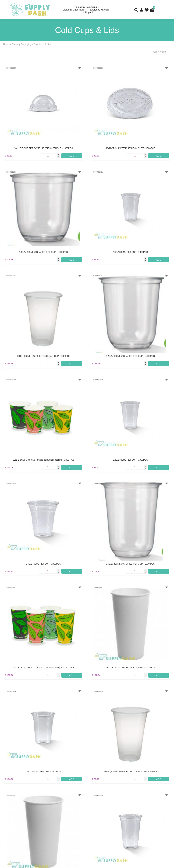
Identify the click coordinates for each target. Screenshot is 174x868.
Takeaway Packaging (86, 7)
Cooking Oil (87, 12)
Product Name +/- (160, 52)
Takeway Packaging (21, 44)
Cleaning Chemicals (73, 10)
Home (6, 44)
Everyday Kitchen (99, 10)
